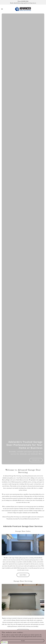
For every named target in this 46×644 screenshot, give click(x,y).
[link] (23, 9)
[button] (4, 9)
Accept (23, 641)
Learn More (23, 575)
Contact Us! (36, 460)
